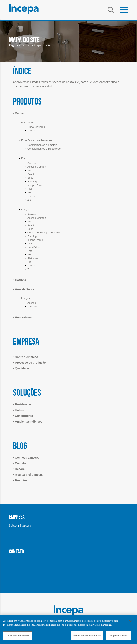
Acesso (32, 163)
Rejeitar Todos (118, 636)
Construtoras (24, 416)
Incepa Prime (35, 185)
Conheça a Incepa (27, 458)
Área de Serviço (26, 289)
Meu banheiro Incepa (29, 475)
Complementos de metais (42, 145)
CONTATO (17, 551)
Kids (30, 189)
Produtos (21, 480)
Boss (30, 178)
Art (29, 170)
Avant (31, 174)
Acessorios (28, 122)
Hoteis (19, 410)
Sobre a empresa (27, 357)
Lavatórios (33, 247)
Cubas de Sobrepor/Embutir (44, 233)
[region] (68, 629)
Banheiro (21, 113)
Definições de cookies (18, 636)
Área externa (24, 317)
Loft (30, 251)
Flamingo (33, 181)
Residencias (23, 404)
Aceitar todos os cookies (87, 636)
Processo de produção (30, 363)
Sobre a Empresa (20, 526)
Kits (23, 158)
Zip (29, 200)
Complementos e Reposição (44, 149)
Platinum (33, 258)
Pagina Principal (20, 45)
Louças (25, 210)
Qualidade (22, 368)
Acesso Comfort (37, 167)
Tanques (32, 307)
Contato (20, 463)
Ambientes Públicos (29, 422)
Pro (29, 262)
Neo (30, 192)
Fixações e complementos (37, 140)
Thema (31, 130)
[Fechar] (130, 621)
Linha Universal (36, 127)
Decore (20, 469)
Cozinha (21, 280)
